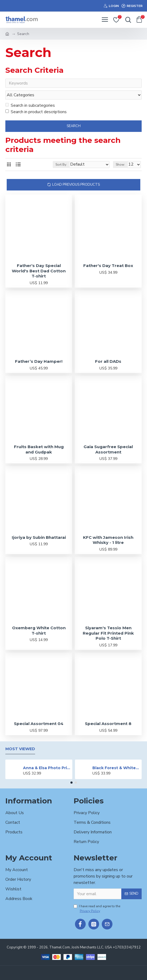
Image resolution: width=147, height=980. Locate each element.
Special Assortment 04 (39, 725)
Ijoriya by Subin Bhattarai (39, 538)
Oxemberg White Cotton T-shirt (39, 632)
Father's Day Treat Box (108, 267)
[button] (71, 783)
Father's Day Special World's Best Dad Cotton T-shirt (39, 272)
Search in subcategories (30, 106)
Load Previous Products (76, 185)
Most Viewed (20, 749)
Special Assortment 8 (108, 725)
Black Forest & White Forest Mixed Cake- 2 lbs (116, 768)
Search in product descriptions (36, 113)
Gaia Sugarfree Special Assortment (108, 450)
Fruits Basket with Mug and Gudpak (39, 450)
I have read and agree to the (97, 909)
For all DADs (108, 362)
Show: (120, 165)
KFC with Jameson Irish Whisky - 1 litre (108, 541)
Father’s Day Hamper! (39, 362)
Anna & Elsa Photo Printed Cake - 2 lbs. (47, 768)
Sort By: (61, 165)
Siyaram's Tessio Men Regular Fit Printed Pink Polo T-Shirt (108, 634)
